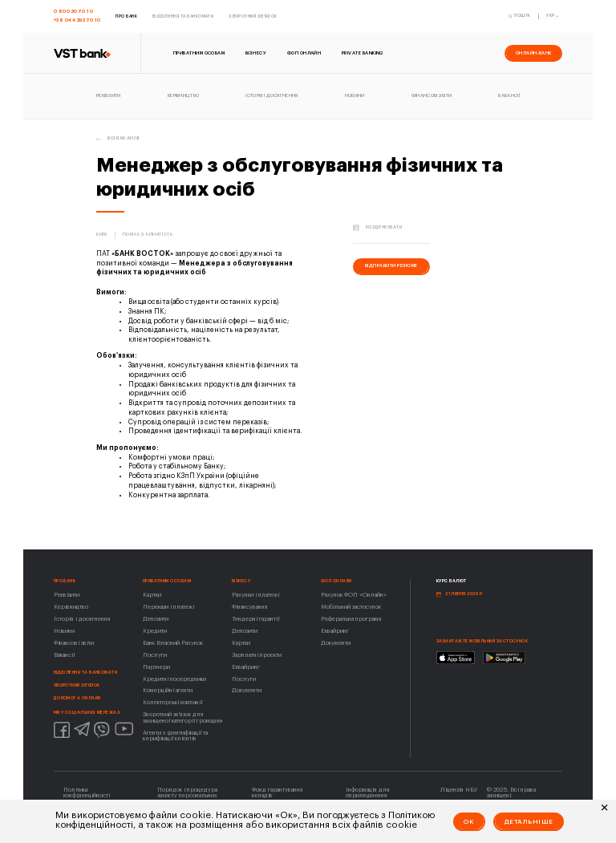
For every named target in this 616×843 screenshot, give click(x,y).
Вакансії (64, 655)
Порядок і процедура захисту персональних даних (187, 796)
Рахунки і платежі (255, 595)
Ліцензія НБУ (459, 790)
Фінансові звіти (74, 643)
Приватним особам (167, 581)
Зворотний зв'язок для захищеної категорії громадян (183, 717)
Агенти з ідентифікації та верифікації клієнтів (175, 736)
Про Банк (65, 581)
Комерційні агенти (168, 690)
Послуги (155, 655)
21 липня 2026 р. (464, 594)
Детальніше (529, 821)
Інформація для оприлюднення (368, 792)
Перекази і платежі (168, 607)
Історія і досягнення (82, 619)
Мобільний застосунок (351, 607)
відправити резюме (391, 265)
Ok (469, 821)
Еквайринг (246, 667)
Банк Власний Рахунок (173, 643)
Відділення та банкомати (86, 673)
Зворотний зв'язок (77, 685)
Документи (247, 690)
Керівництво (71, 607)
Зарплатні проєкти (257, 655)
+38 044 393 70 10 (77, 20)
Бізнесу (241, 581)
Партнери (156, 667)
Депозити (156, 619)
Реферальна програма (351, 619)
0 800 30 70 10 (74, 11)
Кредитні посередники (174, 679)
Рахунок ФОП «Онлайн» (354, 595)
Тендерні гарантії (255, 619)
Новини (64, 631)
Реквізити (67, 595)
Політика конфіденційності (87, 792)
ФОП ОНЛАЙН (336, 581)
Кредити (155, 631)
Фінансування (250, 607)
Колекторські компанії (172, 702)
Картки (152, 595)
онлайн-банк (534, 53)
